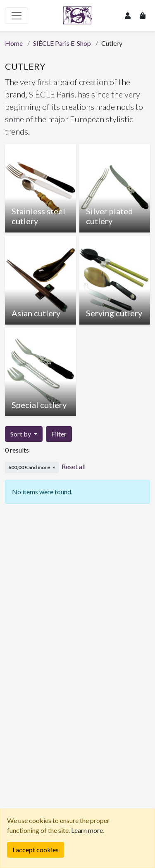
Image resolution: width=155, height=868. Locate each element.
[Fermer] (36, 850)
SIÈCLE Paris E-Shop (62, 43)
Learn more (87, 830)
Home (14, 43)
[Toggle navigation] (17, 16)
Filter (59, 434)
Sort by (21, 434)
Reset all (74, 466)
